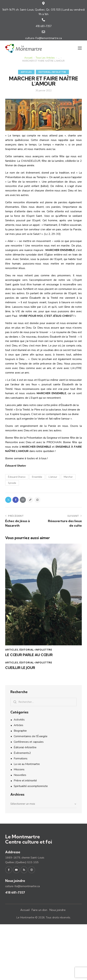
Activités (19, 720)
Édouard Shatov (17, 477)
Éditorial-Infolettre (52, 72)
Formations (21, 759)
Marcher (68, 477)
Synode (12, 483)
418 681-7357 (44, 26)
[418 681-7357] (44, 20)
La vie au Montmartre (27, 764)
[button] (80, 48)
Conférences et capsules (29, 742)
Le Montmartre (25, 918)
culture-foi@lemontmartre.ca (43, 38)
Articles (26, 72)
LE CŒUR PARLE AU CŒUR (29, 655)
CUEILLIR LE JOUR (20, 668)
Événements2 (22, 753)
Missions (19, 769)
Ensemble (37, 477)
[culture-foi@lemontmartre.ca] (44, 32)
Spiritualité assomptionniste (31, 786)
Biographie (20, 731)
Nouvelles (20, 775)
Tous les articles (45, 58)
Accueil (28, 58)
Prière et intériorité (25, 781)
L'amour (53, 477)
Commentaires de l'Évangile (31, 736)
